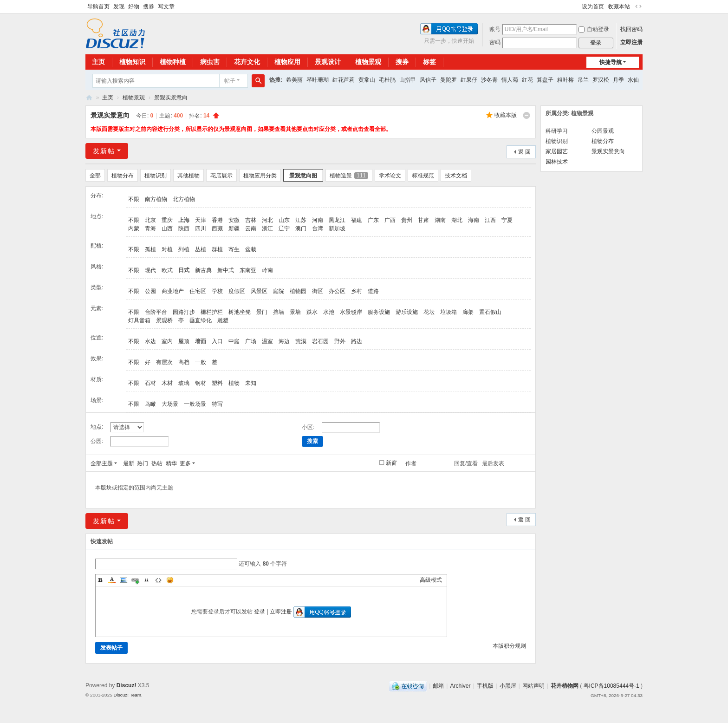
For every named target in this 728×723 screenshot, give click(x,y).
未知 (251, 383)
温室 (267, 341)
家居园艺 (557, 151)
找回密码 (631, 29)
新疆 (234, 228)
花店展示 (221, 176)
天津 (201, 220)
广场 (251, 341)
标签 (429, 62)
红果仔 (469, 80)
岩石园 (320, 341)
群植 (217, 249)
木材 (167, 383)
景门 (262, 312)
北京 (150, 220)
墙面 (201, 341)
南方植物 (156, 199)
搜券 (149, 7)
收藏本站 (619, 7)
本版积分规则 (509, 646)
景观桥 (164, 320)
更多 (185, 463)
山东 (284, 220)
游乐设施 (407, 312)
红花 (527, 80)
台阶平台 (156, 312)
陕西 (184, 228)
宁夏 (507, 220)
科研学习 (557, 131)
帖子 (230, 81)
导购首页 (98, 7)
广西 (390, 220)
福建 (357, 220)
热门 (143, 463)
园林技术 (557, 162)
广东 (373, 220)
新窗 (391, 463)
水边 (150, 341)
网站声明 (533, 686)
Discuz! (127, 685)
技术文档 (456, 176)
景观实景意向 (171, 98)
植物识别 (156, 176)
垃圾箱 (448, 312)
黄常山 (367, 80)
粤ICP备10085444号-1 (611, 686)
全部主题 (102, 463)
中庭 (234, 341)
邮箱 (438, 686)
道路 (373, 291)
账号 (495, 29)
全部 (95, 176)
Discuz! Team (127, 695)
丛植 (201, 249)
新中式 (226, 270)
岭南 (267, 270)
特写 (217, 404)
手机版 (485, 686)
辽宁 (284, 228)
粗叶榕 (565, 80)
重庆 (167, 220)
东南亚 (248, 270)
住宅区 (198, 291)
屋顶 (184, 341)
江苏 (301, 220)
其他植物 (188, 176)
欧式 (167, 270)
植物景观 (368, 62)
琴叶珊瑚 (318, 80)
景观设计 (328, 62)
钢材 (201, 383)
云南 (251, 228)
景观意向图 (303, 176)
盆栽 (251, 249)
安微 (234, 220)
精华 (171, 463)
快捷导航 (611, 62)
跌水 (312, 312)
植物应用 (287, 62)
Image (123, 580)
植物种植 (173, 62)
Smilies (170, 580)
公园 (150, 291)
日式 (184, 270)
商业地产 (173, 291)
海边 (284, 341)
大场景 (170, 404)
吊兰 (583, 80)
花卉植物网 (89, 98)
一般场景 (195, 404)
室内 (167, 341)
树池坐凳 (240, 312)
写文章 (166, 7)
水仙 (633, 80)
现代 (150, 270)
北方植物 (184, 199)
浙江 (267, 228)
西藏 (217, 228)
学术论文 (390, 176)
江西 (490, 220)
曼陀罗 (448, 80)
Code (158, 580)
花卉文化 (247, 62)
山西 (167, 228)
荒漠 (301, 341)
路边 (357, 341)
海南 (474, 220)
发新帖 (104, 151)
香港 (217, 220)
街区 (318, 291)
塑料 (217, 383)
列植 (184, 249)
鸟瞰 (150, 404)
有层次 (164, 362)
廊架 (468, 312)
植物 (234, 383)
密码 (495, 42)
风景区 (259, 291)
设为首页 (593, 7)
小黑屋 (508, 686)
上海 (184, 220)
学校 (217, 291)
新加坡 (337, 228)
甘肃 (423, 220)
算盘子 (545, 80)
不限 (134, 199)
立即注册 (631, 42)
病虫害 (210, 62)
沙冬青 (489, 80)
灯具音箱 (139, 320)
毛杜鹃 (387, 80)
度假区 (237, 291)
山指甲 (408, 80)
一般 (201, 362)
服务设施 (379, 312)
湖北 (457, 220)
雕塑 (223, 320)
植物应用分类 (260, 176)
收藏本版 (506, 115)
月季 (618, 80)
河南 (318, 220)
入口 (217, 341)
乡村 (357, 291)
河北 (267, 220)
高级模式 (431, 580)
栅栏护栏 (212, 312)
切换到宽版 (638, 7)
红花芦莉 (344, 80)
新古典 (203, 270)
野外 (340, 341)
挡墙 (279, 312)
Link (135, 580)
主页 (98, 62)
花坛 (429, 312)
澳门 (301, 228)
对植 (167, 249)
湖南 (440, 220)
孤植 (150, 249)
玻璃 (184, 383)
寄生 (234, 249)
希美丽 (294, 80)
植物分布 (123, 176)
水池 (329, 312)
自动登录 (594, 29)
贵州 (407, 220)
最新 (129, 463)
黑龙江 (337, 220)
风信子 (428, 80)
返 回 (524, 152)
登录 (260, 612)
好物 (134, 7)
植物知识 (132, 62)
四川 (201, 228)
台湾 (318, 228)
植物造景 (349, 176)
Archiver (460, 686)
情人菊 (510, 80)
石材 (150, 383)
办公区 (337, 291)
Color (112, 580)
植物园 (298, 291)
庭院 (279, 291)
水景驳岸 (351, 312)
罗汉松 (601, 80)
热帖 (157, 463)
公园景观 (603, 131)
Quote (147, 580)
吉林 (251, 220)
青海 (150, 228)
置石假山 (490, 312)
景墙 (295, 312)
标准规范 (423, 176)
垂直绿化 (201, 320)
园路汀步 (184, 312)
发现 (119, 7)
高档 (184, 362)
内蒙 (134, 228)
